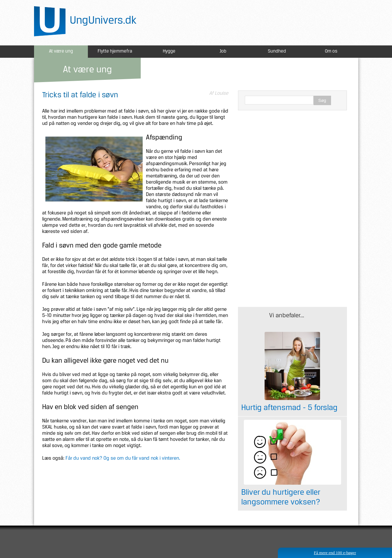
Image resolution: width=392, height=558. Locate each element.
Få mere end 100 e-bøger (335, 553)
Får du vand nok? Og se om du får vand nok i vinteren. (123, 458)
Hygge (169, 51)
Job (223, 51)
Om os (331, 51)
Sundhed (277, 51)
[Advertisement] (292, 162)
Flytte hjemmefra (115, 51)
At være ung (61, 51)
